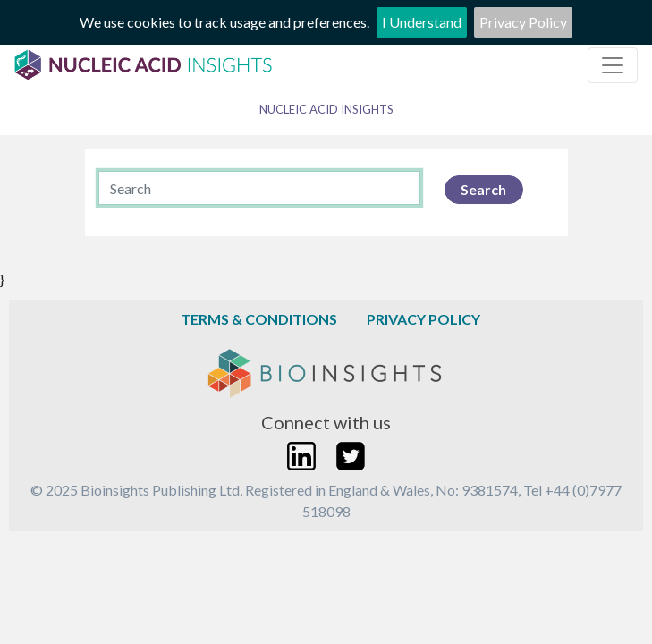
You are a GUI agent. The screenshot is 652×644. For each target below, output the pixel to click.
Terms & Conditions (259, 319)
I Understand (422, 22)
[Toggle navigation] (613, 65)
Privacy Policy (523, 22)
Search (483, 189)
